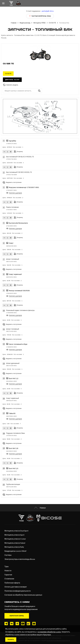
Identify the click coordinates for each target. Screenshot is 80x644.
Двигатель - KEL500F (12, 80)
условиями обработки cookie (49, 632)
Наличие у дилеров (14, 193)
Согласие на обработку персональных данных (23, 595)
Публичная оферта (12, 583)
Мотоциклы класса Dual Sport (16, 531)
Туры (7, 566)
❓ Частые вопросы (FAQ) (40, 16)
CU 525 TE (8, 74)
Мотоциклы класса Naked (15, 543)
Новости (8, 570)
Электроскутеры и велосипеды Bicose (20, 559)
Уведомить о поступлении (12, 182)
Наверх (40, 508)
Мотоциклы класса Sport (14, 535)
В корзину (18, 151)
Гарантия (8, 575)
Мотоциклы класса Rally (14, 547)
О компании (9, 579)
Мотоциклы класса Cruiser (15, 539)
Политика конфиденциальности (18, 591)
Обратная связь (17, 616)
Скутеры (8, 555)
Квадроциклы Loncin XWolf (15, 551)
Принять (11, 640)
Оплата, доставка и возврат (16, 587)
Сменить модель (11, 85)
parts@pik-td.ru (48, 11)
